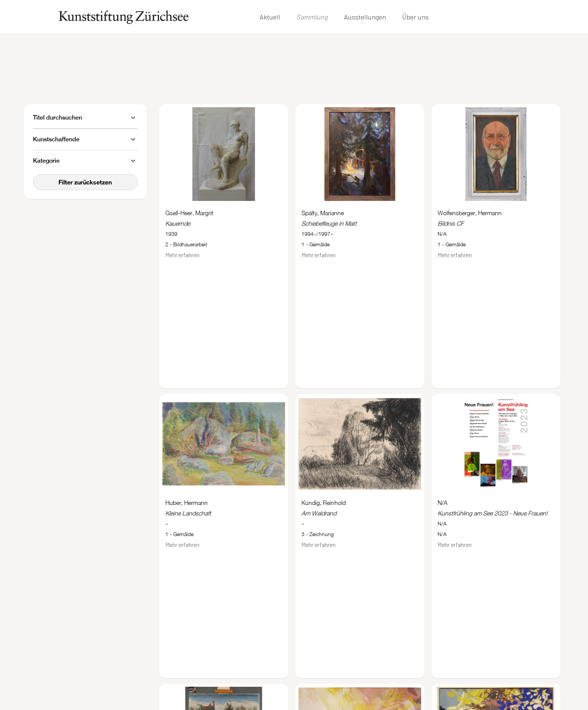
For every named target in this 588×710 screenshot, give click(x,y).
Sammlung (312, 17)
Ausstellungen (365, 17)
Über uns (415, 17)
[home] (124, 17)
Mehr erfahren (182, 255)
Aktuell (270, 17)
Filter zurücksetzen (85, 182)
